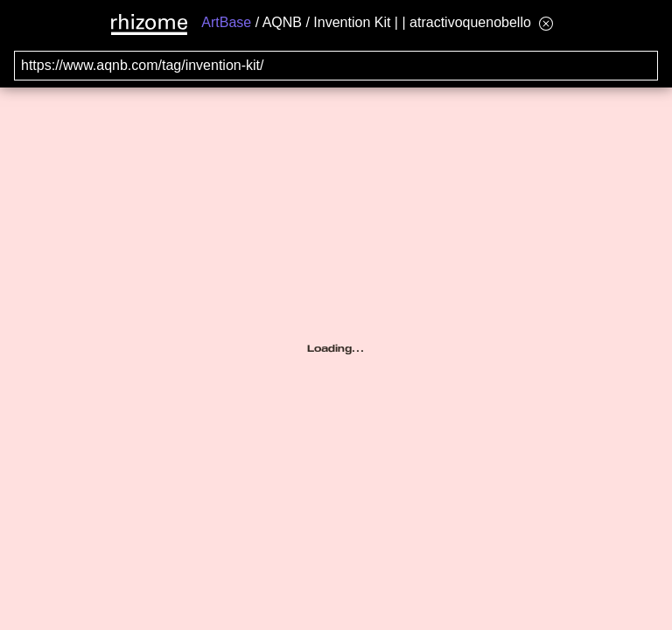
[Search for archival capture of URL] (336, 66)
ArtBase (226, 22)
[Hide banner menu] (546, 23)
